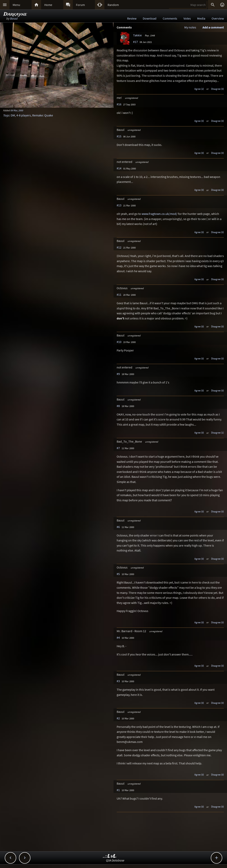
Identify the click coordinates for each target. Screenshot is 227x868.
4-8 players (24, 115)
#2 (118, 718)
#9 (118, 374)
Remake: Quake (43, 115)
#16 (119, 104)
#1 (118, 790)
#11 (119, 295)
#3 (118, 681)
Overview (218, 18)
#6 (118, 527)
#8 (118, 406)
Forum (80, 5)
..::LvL (110, 856)
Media (201, 18)
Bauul (14, 18)
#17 (135, 42)
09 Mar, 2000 (17, 110)
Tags (6, 115)
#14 (119, 168)
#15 (119, 136)
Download (150, 18)
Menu (16, 5)
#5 (118, 574)
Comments (170, 18)
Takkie (137, 35)
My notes (190, 27)
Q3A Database (115, 860)
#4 (118, 638)
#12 (119, 247)
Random (113, 5)
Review (132, 18)
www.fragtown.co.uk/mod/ (159, 214)
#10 (119, 342)
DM (13, 115)
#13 (119, 205)
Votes (187, 18)
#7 (118, 448)
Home (48, 5)
